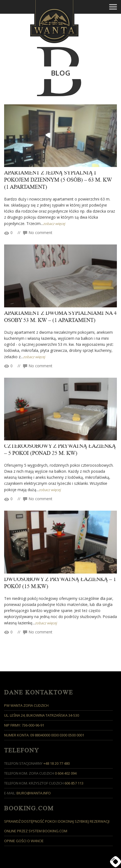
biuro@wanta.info (34, 793)
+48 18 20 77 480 (57, 763)
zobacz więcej (54, 224)
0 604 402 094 (66, 773)
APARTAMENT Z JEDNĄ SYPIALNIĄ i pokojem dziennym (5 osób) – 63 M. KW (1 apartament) (58, 180)
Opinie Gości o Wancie (24, 841)
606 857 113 (74, 783)
